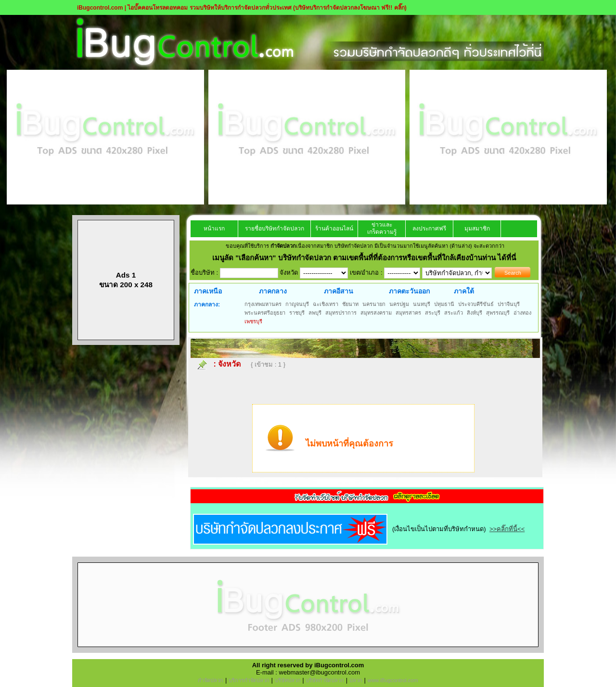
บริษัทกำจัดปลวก (325, 680)
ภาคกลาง (273, 291)
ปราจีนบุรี (509, 304)
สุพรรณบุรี (498, 313)
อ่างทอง (522, 313)
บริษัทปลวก (288, 680)
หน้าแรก (214, 229)
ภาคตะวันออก (409, 291)
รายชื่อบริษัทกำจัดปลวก (275, 229)
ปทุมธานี (444, 304)
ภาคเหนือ (208, 291)
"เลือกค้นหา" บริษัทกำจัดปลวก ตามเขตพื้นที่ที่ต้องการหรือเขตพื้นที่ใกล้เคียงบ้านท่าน (366, 258)
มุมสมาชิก (477, 229)
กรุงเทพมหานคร (263, 304)
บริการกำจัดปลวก (249, 680)
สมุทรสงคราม (376, 313)
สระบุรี (433, 313)
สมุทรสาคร (408, 313)
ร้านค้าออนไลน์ (334, 229)
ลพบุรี (315, 313)
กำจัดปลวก (211, 680)
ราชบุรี (297, 313)
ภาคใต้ (464, 291)
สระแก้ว (454, 313)
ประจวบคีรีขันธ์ (476, 304)
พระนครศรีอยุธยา (265, 313)
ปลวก (356, 680)
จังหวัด (229, 364)
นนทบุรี (422, 304)
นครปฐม (399, 304)
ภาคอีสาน (339, 291)
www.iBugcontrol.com (392, 680)
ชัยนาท (350, 304)
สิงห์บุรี (475, 313)
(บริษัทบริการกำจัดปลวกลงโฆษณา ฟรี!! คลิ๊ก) (350, 8)
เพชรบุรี (253, 321)
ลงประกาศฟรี (429, 229)
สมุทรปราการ (341, 313)
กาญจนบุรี (297, 304)
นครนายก (374, 304)
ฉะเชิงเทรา (326, 304)
